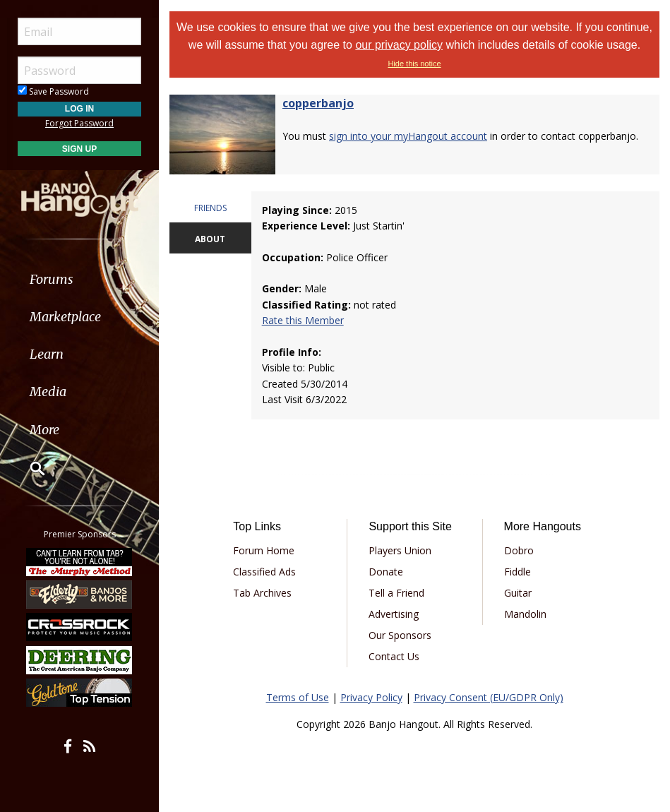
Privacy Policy (371, 697)
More (44, 430)
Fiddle (518, 572)
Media (48, 392)
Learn (47, 354)
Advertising (394, 614)
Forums (52, 279)
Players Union (400, 550)
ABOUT (210, 239)
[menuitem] (79, 279)
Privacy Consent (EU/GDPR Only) (489, 697)
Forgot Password (79, 123)
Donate (386, 572)
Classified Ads (264, 572)
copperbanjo (318, 103)
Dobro (519, 550)
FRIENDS (210, 208)
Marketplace (65, 317)
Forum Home (264, 550)
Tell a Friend (396, 593)
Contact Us (394, 656)
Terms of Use (298, 697)
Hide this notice (414, 64)
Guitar (518, 593)
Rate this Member (303, 320)
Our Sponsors (400, 635)
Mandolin (525, 614)
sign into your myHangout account (408, 136)
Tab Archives (262, 593)
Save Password (53, 91)
